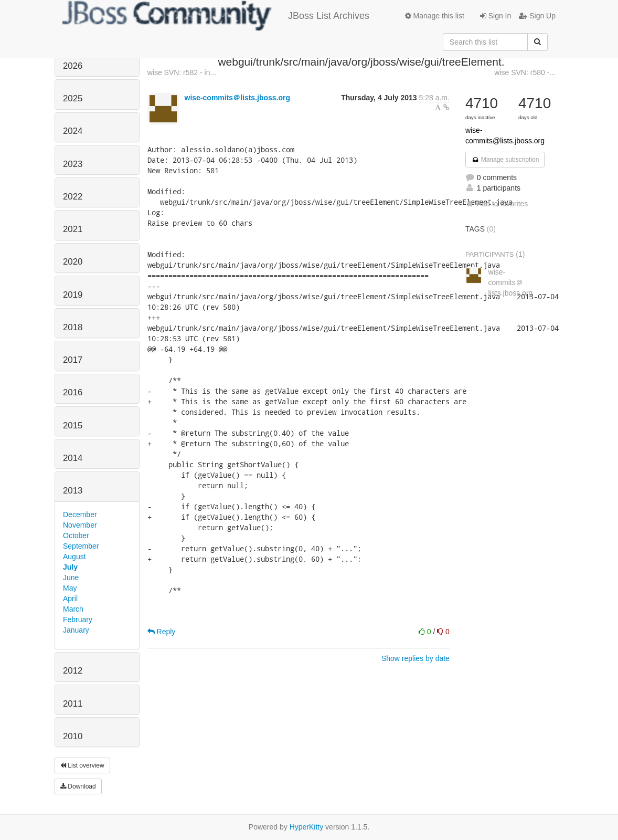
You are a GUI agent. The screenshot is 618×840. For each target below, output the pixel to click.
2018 (73, 327)
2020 (73, 262)
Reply (162, 632)
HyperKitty (307, 827)
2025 (73, 98)
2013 (73, 491)
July (70, 567)
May (70, 588)
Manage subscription (505, 160)
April (70, 598)
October (76, 535)
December (80, 514)
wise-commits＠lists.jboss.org (238, 98)
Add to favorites (497, 204)
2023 (73, 164)
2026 (73, 66)
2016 (73, 392)
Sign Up (537, 16)
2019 (73, 295)
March (73, 609)
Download (78, 786)
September (81, 546)
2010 (73, 736)
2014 (73, 458)
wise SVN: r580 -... (525, 72)
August (74, 556)
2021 (73, 229)
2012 (73, 671)
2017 (73, 360)
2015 (73, 426)
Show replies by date (415, 658)
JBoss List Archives (216, 16)
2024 (73, 131)
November (80, 525)
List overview (82, 765)
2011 (73, 704)
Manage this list (435, 16)
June (71, 577)
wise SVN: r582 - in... (182, 72)
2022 (73, 197)
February (78, 619)
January (76, 630)
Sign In (496, 16)
